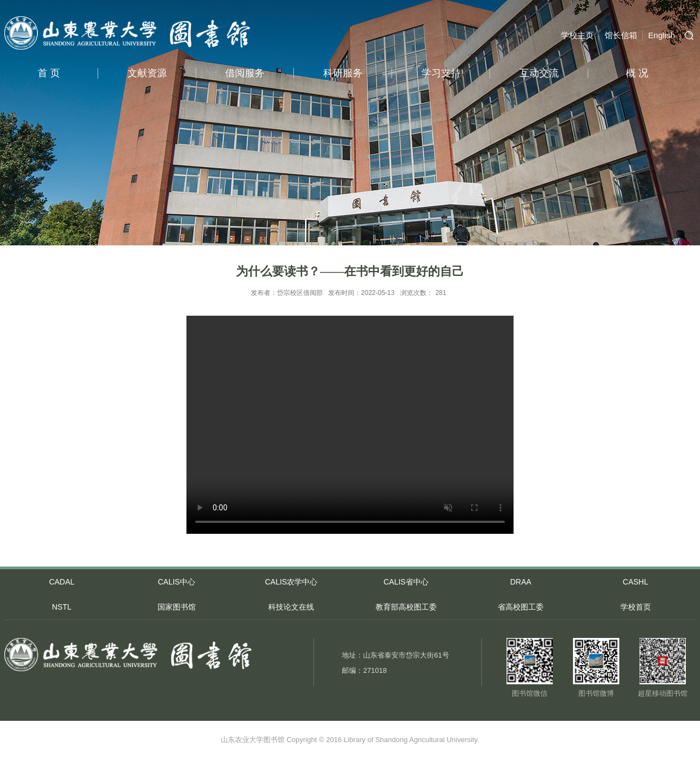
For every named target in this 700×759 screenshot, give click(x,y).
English (662, 35)
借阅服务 (245, 73)
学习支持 (441, 73)
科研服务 (343, 73)
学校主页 (577, 35)
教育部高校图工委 (406, 607)
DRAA (521, 582)
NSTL (62, 607)
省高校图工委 (521, 607)
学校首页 (636, 607)
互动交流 (539, 73)
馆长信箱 (621, 35)
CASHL (635, 582)
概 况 (637, 73)
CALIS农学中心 (291, 582)
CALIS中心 (176, 582)
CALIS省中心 (406, 582)
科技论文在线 (291, 607)
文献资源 (147, 73)
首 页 (49, 73)
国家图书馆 (177, 607)
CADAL (62, 582)
